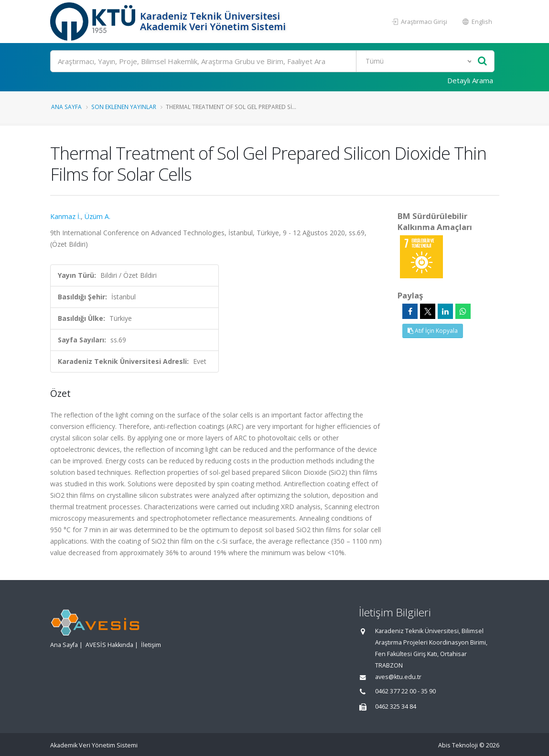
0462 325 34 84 (396, 707)
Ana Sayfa (66, 107)
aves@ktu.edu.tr (398, 677)
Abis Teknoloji (458, 745)
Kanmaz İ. (65, 216)
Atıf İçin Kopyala (433, 331)
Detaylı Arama (470, 80)
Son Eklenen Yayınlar (124, 107)
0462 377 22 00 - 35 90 (405, 691)
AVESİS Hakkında (109, 645)
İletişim (151, 645)
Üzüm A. (97, 216)
